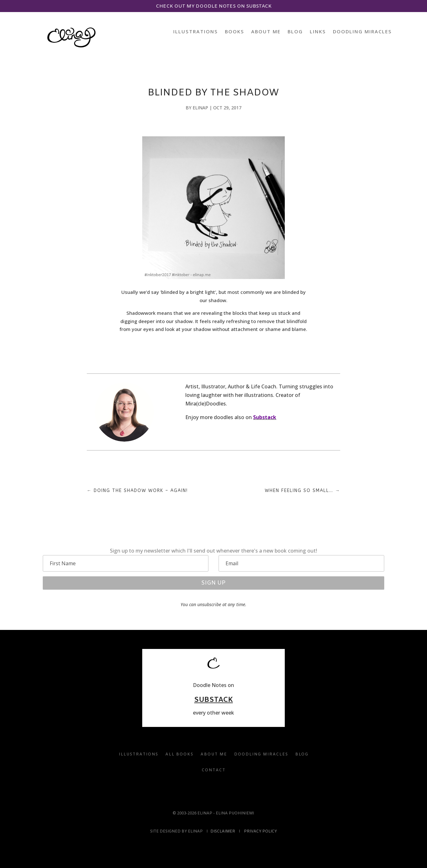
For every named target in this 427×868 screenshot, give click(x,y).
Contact (214, 770)
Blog (295, 32)
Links (318, 32)
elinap (200, 108)
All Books (179, 755)
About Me (266, 32)
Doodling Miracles (362, 32)
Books (235, 32)
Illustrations (196, 32)
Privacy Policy (260, 832)
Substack (265, 417)
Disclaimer (223, 832)
